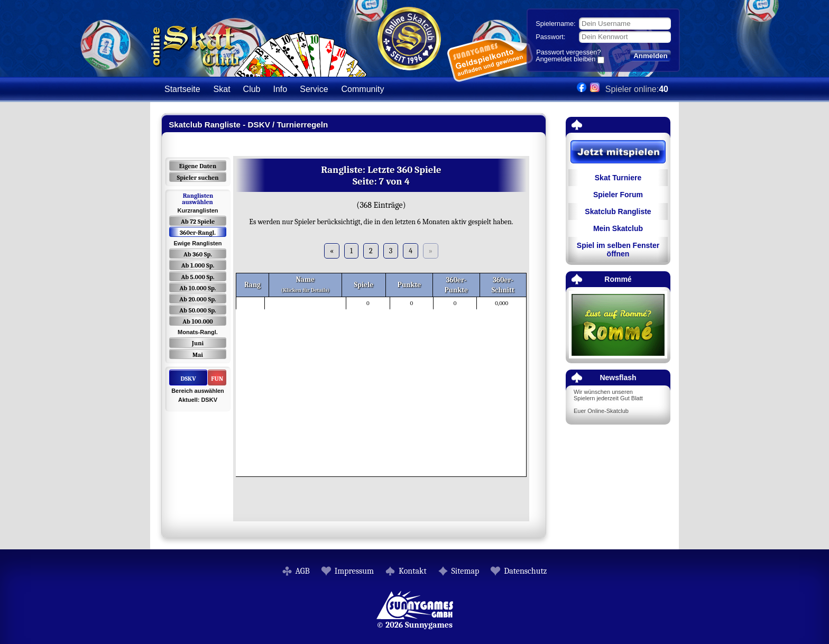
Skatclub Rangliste (618, 211)
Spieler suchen (197, 178)
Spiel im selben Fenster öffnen (618, 250)
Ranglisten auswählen (197, 199)
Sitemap (466, 571)
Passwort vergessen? (568, 52)
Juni (198, 343)
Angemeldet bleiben (565, 60)
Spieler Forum (618, 195)
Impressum (354, 571)
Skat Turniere (618, 178)
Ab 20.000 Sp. (197, 299)
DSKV (188, 379)
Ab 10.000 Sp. (198, 288)
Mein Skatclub (618, 228)
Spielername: (555, 24)
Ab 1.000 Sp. (198, 265)
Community (363, 89)
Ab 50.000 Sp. (198, 310)
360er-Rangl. (198, 233)
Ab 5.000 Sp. (197, 277)
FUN (217, 379)
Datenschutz (525, 571)
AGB (303, 571)
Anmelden (650, 56)
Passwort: (550, 37)
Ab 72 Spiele (198, 222)
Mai (198, 355)
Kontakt (413, 571)
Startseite (182, 89)
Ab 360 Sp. (198, 254)
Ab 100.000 (197, 321)
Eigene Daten (198, 166)
